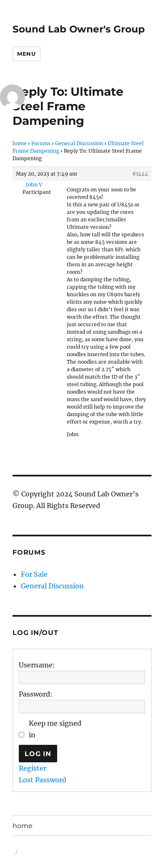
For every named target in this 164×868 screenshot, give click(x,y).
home (20, 143)
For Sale (34, 574)
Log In (38, 754)
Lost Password (43, 780)
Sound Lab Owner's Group (79, 29)
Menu (26, 54)
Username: (37, 665)
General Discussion (79, 143)
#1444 (140, 174)
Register (33, 768)
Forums (41, 143)
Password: (36, 694)
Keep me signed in (55, 729)
